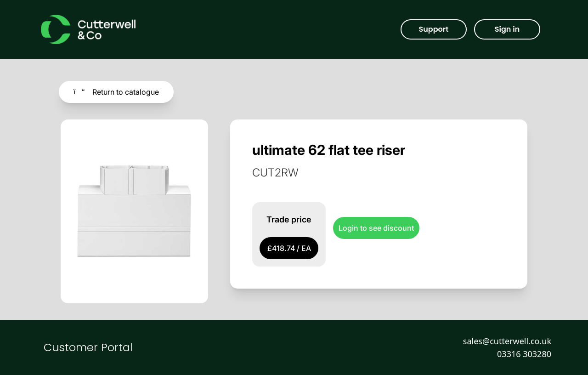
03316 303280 (524, 354)
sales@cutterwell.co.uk (507, 341)
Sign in (507, 29)
